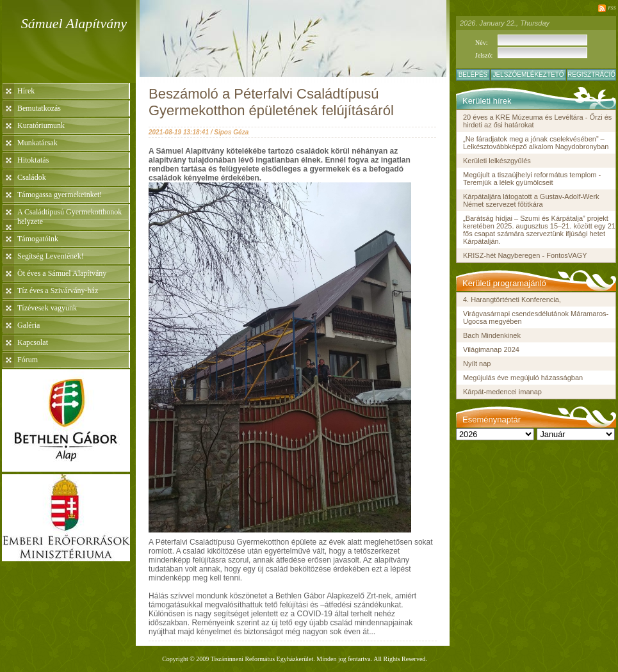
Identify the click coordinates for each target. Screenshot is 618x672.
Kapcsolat (33, 342)
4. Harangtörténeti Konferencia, (512, 300)
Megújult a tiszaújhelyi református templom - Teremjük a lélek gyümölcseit (532, 179)
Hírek (26, 91)
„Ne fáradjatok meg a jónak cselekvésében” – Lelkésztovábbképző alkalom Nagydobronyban (536, 143)
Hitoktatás (33, 160)
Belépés (473, 75)
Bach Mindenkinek (492, 335)
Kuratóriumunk (41, 125)
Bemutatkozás (39, 108)
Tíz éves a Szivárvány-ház (58, 291)
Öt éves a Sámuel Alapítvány (62, 273)
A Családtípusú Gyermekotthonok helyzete (69, 217)
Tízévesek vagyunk (47, 308)
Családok (32, 177)
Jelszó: (484, 55)
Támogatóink (38, 239)
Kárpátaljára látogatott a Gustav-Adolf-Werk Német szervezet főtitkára (531, 200)
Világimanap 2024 (491, 349)
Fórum (28, 360)
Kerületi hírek (487, 101)
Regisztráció (591, 75)
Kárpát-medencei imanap (502, 392)
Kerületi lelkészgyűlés (497, 161)
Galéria (28, 325)
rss (612, 7)
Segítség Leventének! (51, 256)
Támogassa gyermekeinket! (60, 195)
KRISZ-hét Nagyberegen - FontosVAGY (525, 255)
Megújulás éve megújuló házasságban (523, 378)
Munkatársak (37, 143)
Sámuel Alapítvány (74, 23)
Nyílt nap (477, 364)
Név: (481, 43)
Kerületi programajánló (504, 283)
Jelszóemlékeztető (528, 75)
